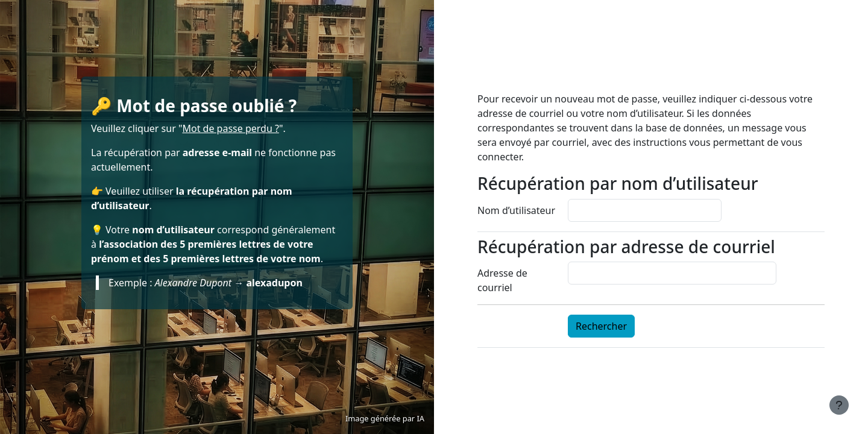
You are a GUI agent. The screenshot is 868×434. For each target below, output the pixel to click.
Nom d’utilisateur (516, 210)
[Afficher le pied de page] (839, 405)
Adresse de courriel (502, 280)
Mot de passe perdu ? (230, 128)
